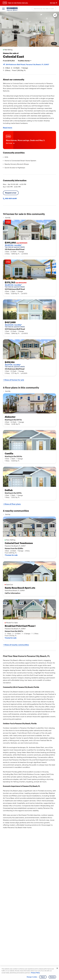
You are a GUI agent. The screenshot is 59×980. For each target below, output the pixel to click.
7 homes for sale (11, 555)
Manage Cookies (32, 977)
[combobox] (44, 9)
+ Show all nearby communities (16, 645)
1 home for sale (11, 638)
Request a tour (11, 193)
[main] (29, 496)
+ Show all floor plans (12, 504)
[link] (29, 29)
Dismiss (52, 977)
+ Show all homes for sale (14, 380)
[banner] (29, 3)
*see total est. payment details (15, 246)
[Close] (57, 968)
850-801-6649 (11, 198)
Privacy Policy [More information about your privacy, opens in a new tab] (35, 973)
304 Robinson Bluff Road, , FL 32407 (27, 64)
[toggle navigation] (3, 9)
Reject (43, 977)
